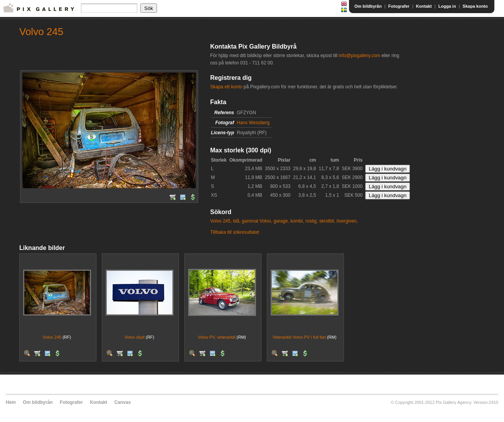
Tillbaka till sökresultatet (235, 232)
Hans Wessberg (253, 123)
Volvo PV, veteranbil (217, 337)
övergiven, (347, 221)
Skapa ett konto (226, 87)
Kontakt (424, 6)
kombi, (297, 221)
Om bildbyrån (368, 6)
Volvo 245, (221, 221)
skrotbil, (327, 221)
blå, (237, 221)
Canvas (122, 402)
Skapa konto (475, 6)
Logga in (447, 6)
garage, (281, 221)
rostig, (312, 221)
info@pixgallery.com (359, 56)
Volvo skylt (135, 337)
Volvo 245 (52, 337)
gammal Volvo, (257, 221)
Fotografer (399, 6)
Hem (11, 402)
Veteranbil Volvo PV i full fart (299, 337)
